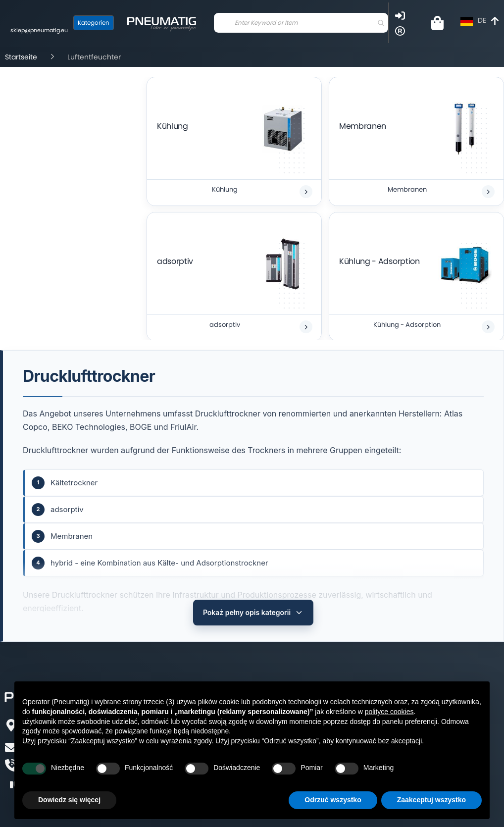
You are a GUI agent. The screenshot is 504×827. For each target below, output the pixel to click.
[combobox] (301, 23)
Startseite (21, 57)
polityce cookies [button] (389, 712)
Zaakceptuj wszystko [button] (431, 800)
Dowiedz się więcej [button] (69, 800)
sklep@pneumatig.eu (39, 30)
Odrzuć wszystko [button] (333, 800)
